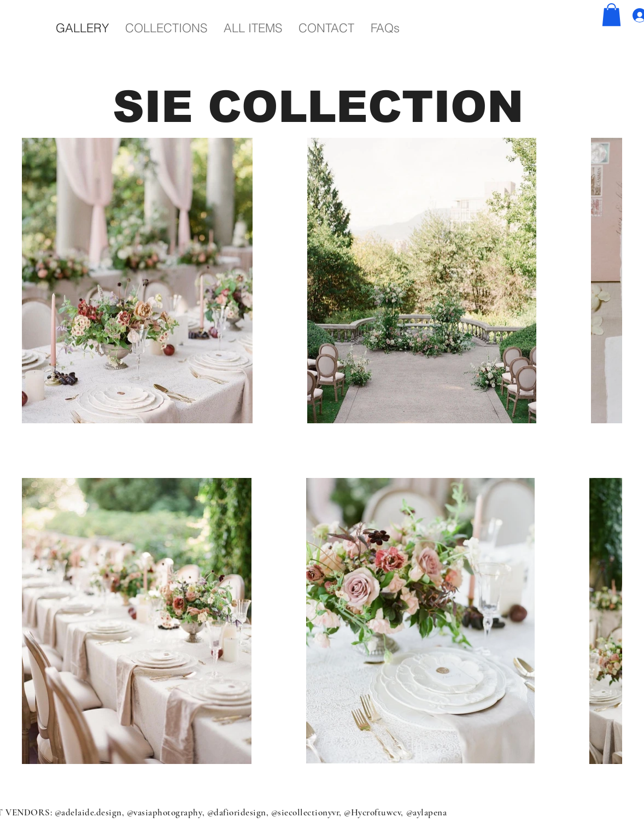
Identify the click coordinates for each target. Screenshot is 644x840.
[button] (611, 15)
